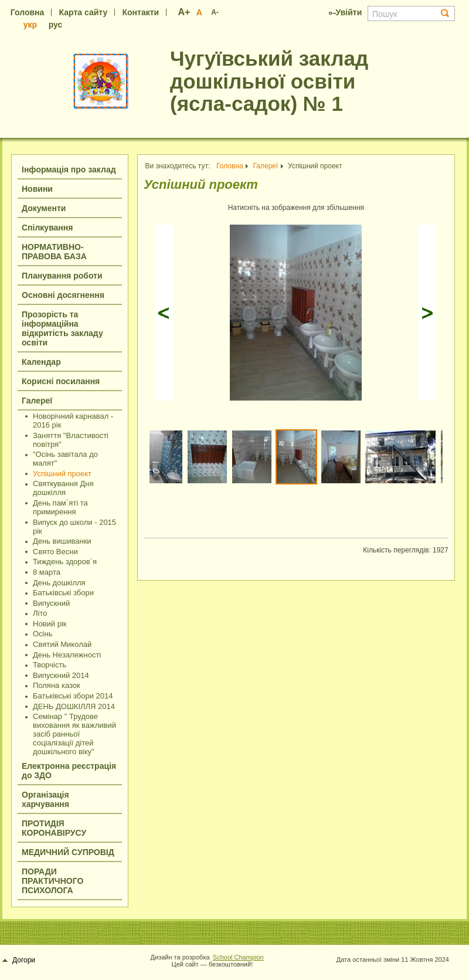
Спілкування (47, 228)
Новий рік (50, 624)
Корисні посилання (61, 381)
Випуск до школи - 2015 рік (74, 527)
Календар (41, 362)
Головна (28, 12)
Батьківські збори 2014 (73, 696)
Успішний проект (62, 474)
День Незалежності (67, 655)
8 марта (47, 572)
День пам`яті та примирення (60, 507)
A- (215, 12)
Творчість (50, 665)
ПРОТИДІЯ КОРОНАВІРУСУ (54, 828)
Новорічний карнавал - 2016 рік (73, 421)
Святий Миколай (62, 644)
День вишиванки (62, 541)
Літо (40, 613)
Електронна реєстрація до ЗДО (69, 771)
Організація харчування (45, 799)
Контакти (140, 12)
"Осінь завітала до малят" (65, 459)
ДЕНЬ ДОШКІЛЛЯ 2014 (74, 706)
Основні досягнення (63, 295)
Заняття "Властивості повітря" (71, 440)
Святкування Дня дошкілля (63, 488)
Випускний (51, 603)
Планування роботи (62, 276)
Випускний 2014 (61, 675)
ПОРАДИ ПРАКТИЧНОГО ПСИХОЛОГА (52, 881)
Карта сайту (84, 12)
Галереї (37, 401)
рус (56, 25)
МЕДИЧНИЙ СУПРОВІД (68, 852)
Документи (44, 208)
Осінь (43, 634)
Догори (19, 960)
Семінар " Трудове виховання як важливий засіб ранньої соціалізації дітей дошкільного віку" (74, 734)
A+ (184, 12)
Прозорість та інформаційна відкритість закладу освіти (62, 328)
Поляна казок (57, 685)
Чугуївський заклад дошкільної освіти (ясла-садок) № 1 (269, 81)
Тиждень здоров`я (65, 562)
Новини (37, 189)
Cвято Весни (55, 552)
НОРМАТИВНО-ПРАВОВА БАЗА (54, 252)
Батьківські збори (63, 593)
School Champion (238, 957)
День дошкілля (59, 583)
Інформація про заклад (69, 169)
